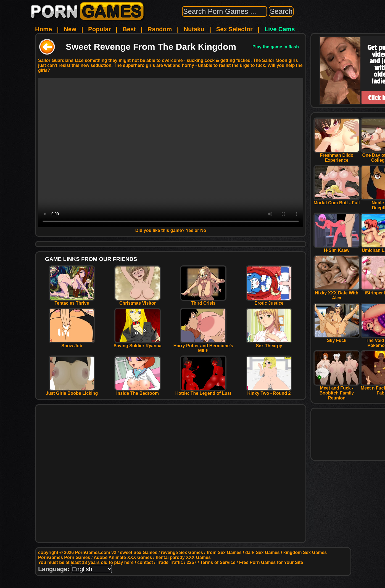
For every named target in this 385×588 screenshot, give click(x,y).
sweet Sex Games (139, 552)
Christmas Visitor (138, 301)
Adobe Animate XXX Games (123, 557)
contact (145, 562)
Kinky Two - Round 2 (269, 391)
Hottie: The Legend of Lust (203, 391)
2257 (192, 562)
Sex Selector (234, 29)
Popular (99, 29)
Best (129, 29)
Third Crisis (203, 301)
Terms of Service (218, 562)
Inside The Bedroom (138, 391)
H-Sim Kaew (337, 248)
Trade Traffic (170, 562)
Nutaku (194, 29)
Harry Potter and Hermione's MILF (203, 346)
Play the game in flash (276, 47)
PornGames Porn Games (64, 557)
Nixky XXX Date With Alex (337, 293)
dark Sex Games (263, 552)
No (203, 230)
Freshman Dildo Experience (337, 156)
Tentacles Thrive (72, 301)
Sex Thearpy (269, 344)
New (70, 29)
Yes (190, 230)
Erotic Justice (269, 301)
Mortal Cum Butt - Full (337, 201)
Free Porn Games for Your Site (271, 562)
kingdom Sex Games (305, 552)
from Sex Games (224, 552)
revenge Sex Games (182, 552)
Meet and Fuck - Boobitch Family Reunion (337, 391)
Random (160, 29)
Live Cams (280, 29)
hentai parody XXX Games (183, 557)
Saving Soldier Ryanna (137, 344)
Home (43, 29)
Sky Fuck (337, 339)
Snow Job (72, 344)
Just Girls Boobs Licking (72, 391)
